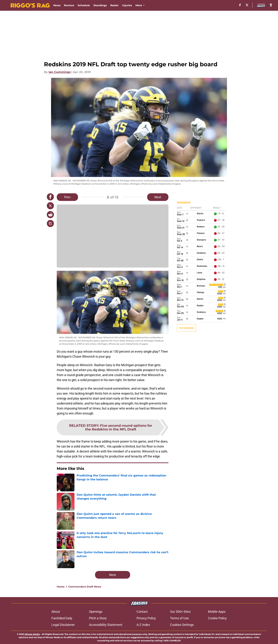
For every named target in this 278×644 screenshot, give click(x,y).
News (57, 5)
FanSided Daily (62, 618)
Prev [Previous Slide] (67, 197)
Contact (142, 612)
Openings (96, 612)
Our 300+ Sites (180, 612)
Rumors (69, 5)
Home (61, 587)
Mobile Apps (217, 612)
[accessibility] (271, 5)
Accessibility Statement (106, 625)
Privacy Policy (146, 618)
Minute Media (32, 634)
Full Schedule (187, 210)
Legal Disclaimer (63, 625)
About (56, 612)
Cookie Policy (217, 618)
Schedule (84, 5)
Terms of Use (179, 618)
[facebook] (240, 5)
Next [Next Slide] (158, 197)
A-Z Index (143, 625)
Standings (100, 5)
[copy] (50, 223)
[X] (247, 5)
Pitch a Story (98, 618)
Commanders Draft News (85, 587)
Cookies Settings (182, 625)
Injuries (127, 5)
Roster (114, 5)
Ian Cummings (60, 72)
